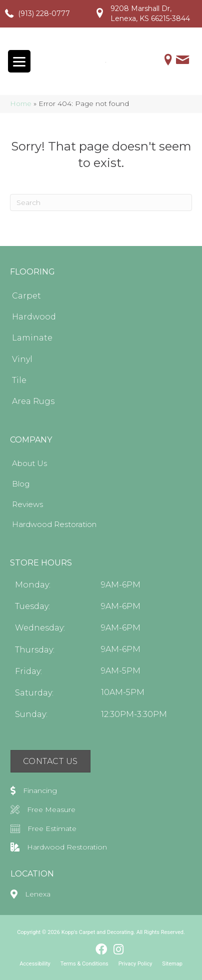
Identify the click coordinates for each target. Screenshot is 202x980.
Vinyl (22, 359)
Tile (19, 380)
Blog (21, 484)
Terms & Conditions (84, 964)
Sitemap (172, 964)
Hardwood (34, 317)
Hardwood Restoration (54, 524)
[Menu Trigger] (19, 61)
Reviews (27, 504)
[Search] (101, 202)
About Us (29, 463)
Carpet (26, 296)
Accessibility (35, 964)
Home (21, 103)
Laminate (32, 338)
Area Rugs (33, 401)
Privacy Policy (135, 964)
